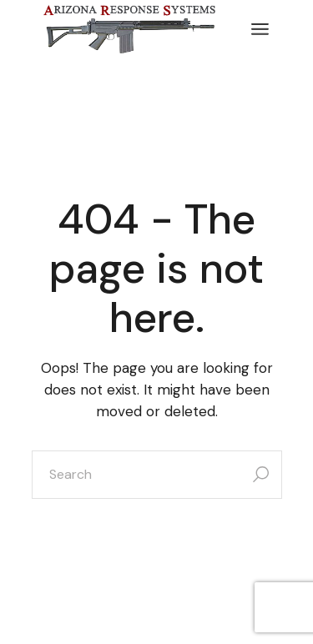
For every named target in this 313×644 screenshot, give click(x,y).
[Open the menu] (260, 29)
